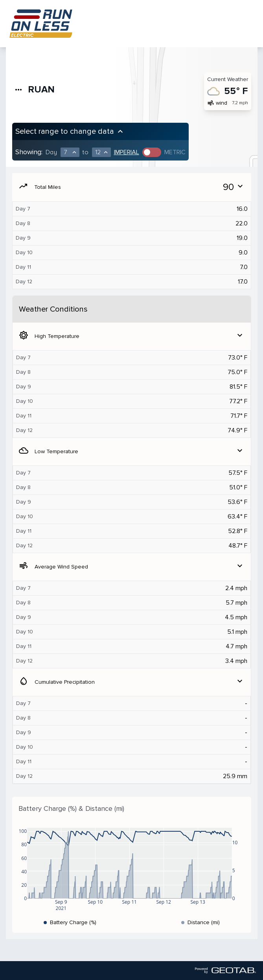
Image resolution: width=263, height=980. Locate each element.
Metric (175, 152)
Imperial (127, 152)
